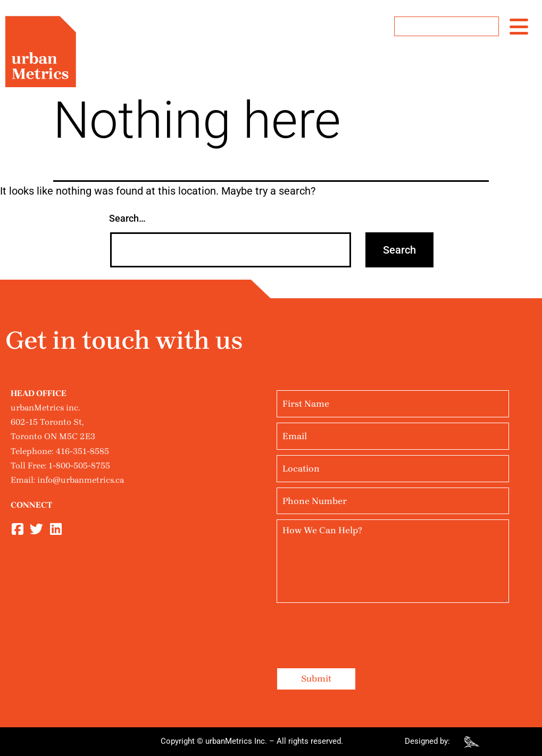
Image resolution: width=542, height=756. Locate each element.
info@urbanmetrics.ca (81, 480)
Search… (127, 218)
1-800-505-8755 (79, 465)
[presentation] (357, 629)
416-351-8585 (82, 451)
